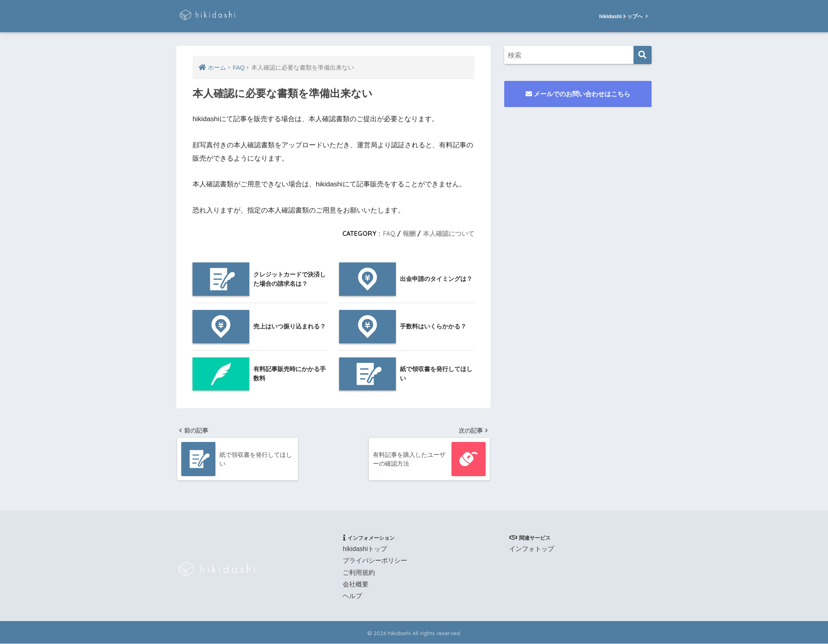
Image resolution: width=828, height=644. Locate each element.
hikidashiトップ (365, 550)
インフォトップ (532, 550)
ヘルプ (352, 597)
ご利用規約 (359, 573)
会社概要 (356, 585)
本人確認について (449, 233)
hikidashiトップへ (624, 16)
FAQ (389, 233)
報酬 (409, 233)
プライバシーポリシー (375, 561)
